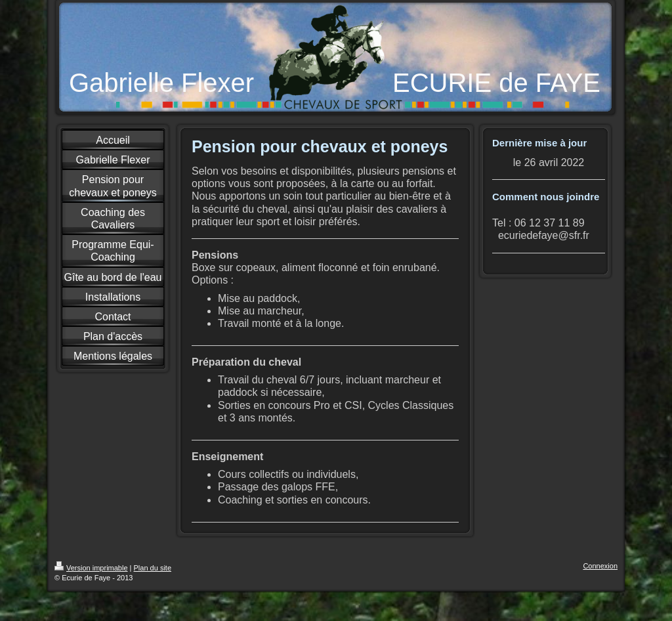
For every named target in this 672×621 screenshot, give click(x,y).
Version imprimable (91, 568)
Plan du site (153, 568)
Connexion (600, 566)
